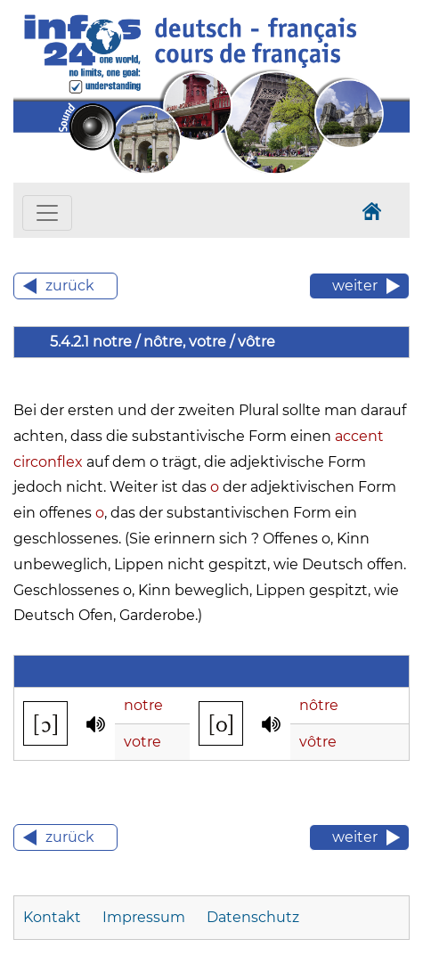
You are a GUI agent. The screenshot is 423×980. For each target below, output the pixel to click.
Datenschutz (253, 917)
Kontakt (52, 917)
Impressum (144, 917)
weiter (355, 286)
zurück (70, 286)
